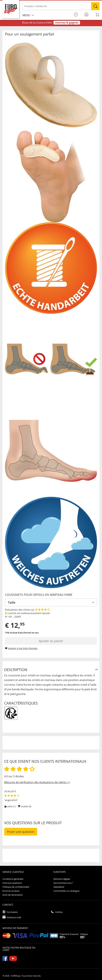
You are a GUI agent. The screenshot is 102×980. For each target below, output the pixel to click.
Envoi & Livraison (11, 891)
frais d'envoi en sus (28, 633)
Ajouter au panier (51, 641)
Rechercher (95, 6)
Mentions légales (62, 879)
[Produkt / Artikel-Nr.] (61, 6)
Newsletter (59, 887)
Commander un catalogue (66, 891)
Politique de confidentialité (16, 887)
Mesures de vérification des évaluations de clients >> (37, 782)
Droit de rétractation (13, 895)
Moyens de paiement (15, 928)
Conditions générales (13, 879)
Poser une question (21, 832)
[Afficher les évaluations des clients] (42, 610)
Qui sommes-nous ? (63, 883)
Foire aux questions (12, 883)
